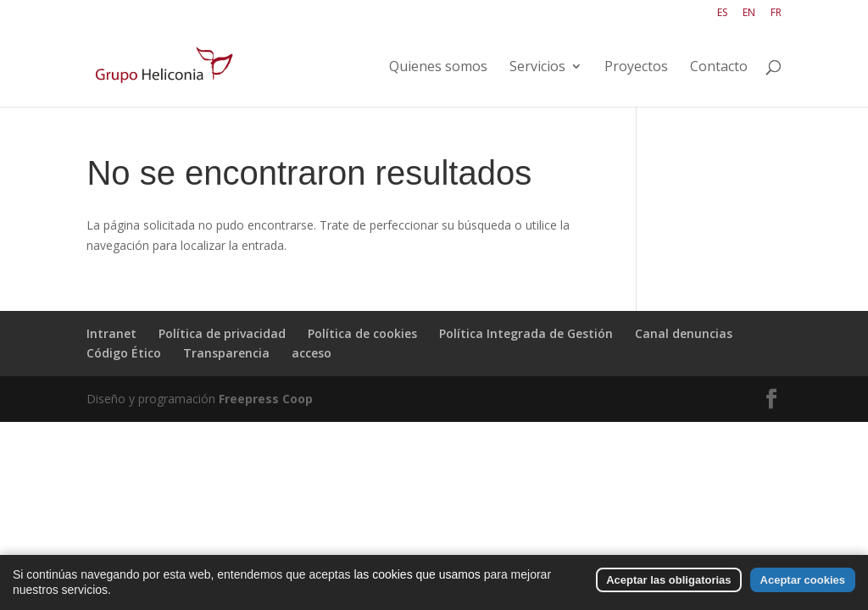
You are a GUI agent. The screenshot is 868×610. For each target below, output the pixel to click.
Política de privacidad (222, 333)
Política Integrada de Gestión (526, 333)
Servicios (537, 68)
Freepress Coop (266, 399)
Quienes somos (438, 68)
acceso (312, 353)
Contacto (719, 68)
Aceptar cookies (803, 587)
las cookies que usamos (417, 581)
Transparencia (226, 353)
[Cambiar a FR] (776, 17)
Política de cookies (362, 333)
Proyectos (636, 68)
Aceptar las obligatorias (668, 587)
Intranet (111, 333)
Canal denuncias (684, 333)
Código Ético (124, 353)
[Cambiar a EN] (749, 17)
